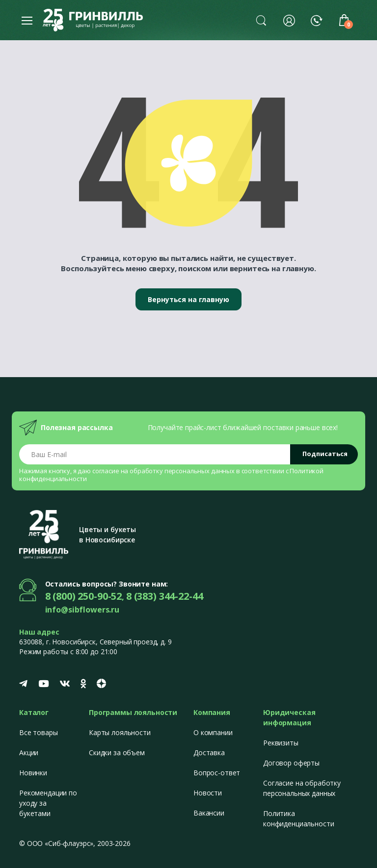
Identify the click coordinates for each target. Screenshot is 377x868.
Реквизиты (281, 743)
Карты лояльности (120, 732)
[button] (261, 20)
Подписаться (325, 454)
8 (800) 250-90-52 (84, 596)
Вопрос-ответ (217, 773)
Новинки (33, 773)
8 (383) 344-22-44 (165, 596)
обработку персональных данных (182, 471)
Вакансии (209, 813)
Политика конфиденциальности (298, 818)
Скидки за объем (117, 753)
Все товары (39, 732)
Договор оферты (291, 763)
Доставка (209, 753)
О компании (213, 732)
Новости (208, 793)
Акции (29, 753)
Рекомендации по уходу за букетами (48, 803)
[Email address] (155, 454)
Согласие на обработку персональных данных (302, 788)
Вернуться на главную (188, 299)
